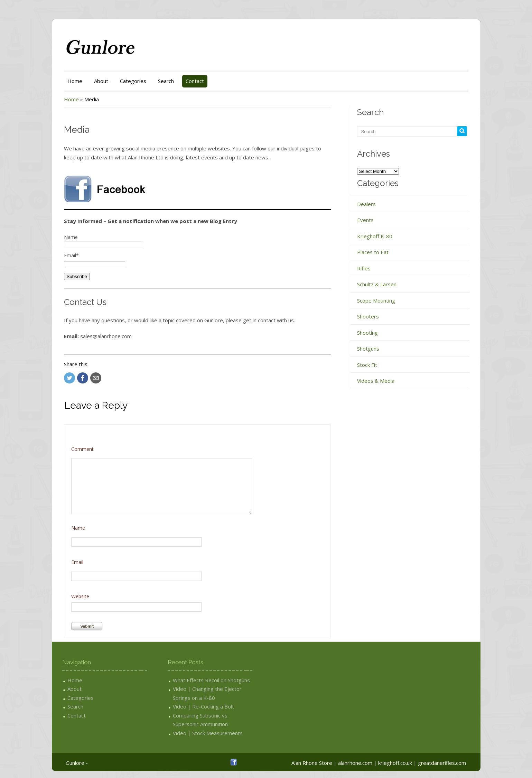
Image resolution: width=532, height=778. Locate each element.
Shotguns (368, 349)
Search (166, 81)
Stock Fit (367, 365)
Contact (195, 81)
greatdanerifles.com (442, 763)
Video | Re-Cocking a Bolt (203, 706)
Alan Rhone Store (312, 763)
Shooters (368, 316)
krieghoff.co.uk (395, 763)
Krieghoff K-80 (375, 236)
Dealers (366, 204)
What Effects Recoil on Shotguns (211, 680)
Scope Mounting (376, 300)
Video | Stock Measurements (208, 733)
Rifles (364, 268)
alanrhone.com (355, 763)
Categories (133, 81)
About (101, 81)
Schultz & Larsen (377, 284)
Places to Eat (373, 252)
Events (365, 220)
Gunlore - (77, 763)
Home (75, 81)
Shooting (367, 333)
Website (80, 596)
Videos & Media (376, 381)
